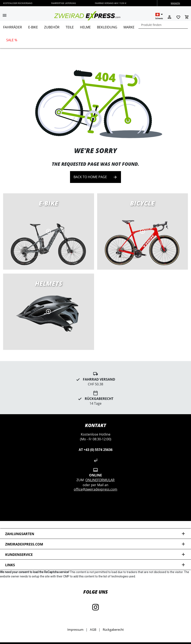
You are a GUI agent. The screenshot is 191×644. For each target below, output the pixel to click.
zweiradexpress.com (95, 544)
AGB (93, 629)
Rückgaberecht (113, 629)
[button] (5, 16)
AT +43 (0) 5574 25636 (96, 450)
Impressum (75, 629)
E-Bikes (49, 231)
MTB (49, 312)
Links (95, 565)
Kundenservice (95, 555)
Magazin (175, 3)
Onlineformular (100, 480)
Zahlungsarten (95, 534)
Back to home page (95, 177)
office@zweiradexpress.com (95, 489)
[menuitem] (13, 29)
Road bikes (143, 231)
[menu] (94, 35)
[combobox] (163, 25)
